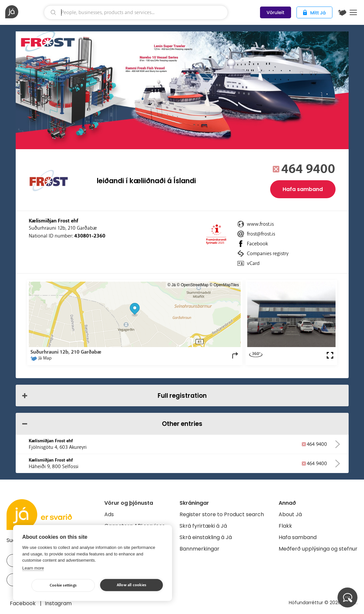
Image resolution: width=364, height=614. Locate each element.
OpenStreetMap (195, 285)
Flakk (285, 526)
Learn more (33, 568)
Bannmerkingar (199, 549)
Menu (353, 12)
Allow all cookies (131, 585)
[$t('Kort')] (342, 12)
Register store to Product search (222, 514)
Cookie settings (63, 585)
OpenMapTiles (226, 285)
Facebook (257, 244)
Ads (109, 514)
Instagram (58, 603)
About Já (290, 514)
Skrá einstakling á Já (206, 537)
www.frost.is (260, 224)
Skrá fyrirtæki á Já (203, 526)
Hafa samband (303, 189)
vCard (253, 263)
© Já (172, 285)
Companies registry (268, 254)
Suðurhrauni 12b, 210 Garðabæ (63, 228)
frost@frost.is (261, 234)
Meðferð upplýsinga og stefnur (318, 549)
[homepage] (24, 12)
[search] (136, 12)
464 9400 (308, 169)
